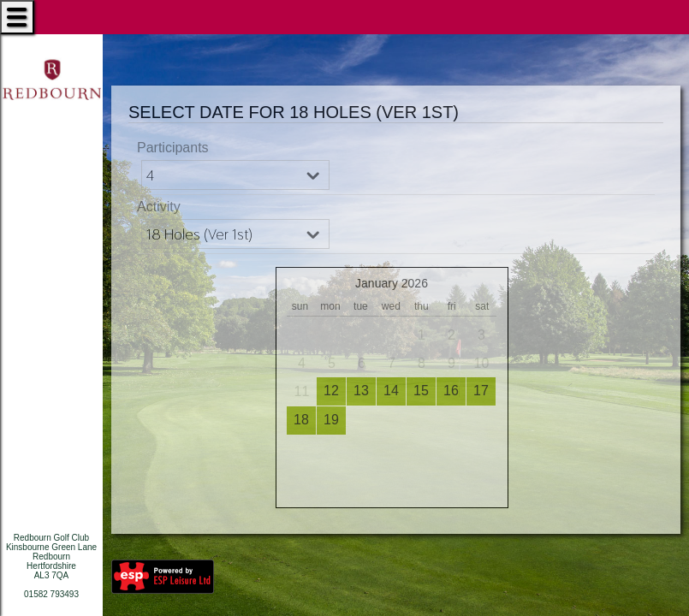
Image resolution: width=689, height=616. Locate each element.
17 (481, 391)
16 (451, 391)
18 (301, 420)
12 (331, 391)
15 (421, 391)
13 (361, 391)
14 (391, 391)
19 (331, 420)
